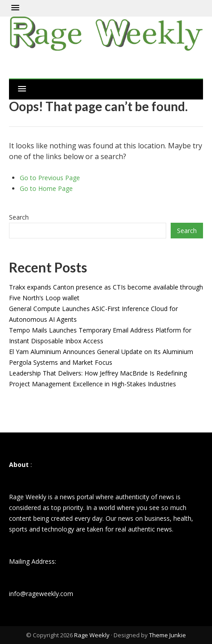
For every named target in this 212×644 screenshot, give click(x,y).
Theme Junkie (168, 635)
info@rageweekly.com (41, 594)
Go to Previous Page (50, 178)
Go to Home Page (46, 188)
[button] (15, 8)
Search (19, 217)
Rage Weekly (92, 635)
